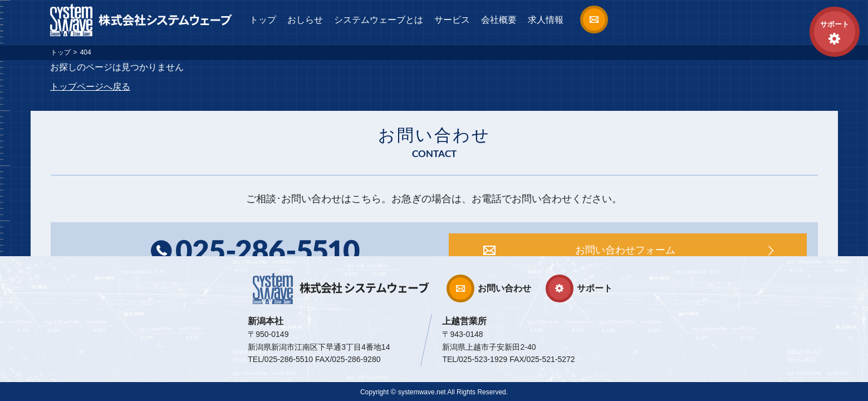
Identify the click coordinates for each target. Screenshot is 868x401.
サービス (452, 20)
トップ (263, 20)
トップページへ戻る (90, 87)
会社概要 (499, 20)
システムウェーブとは (379, 20)
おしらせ (305, 20)
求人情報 (546, 20)
